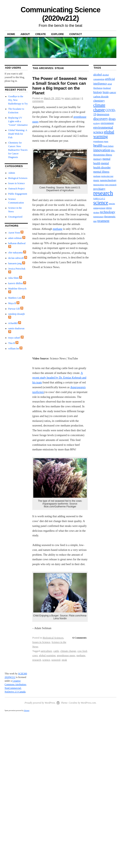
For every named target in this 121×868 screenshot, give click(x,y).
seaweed (56, 660)
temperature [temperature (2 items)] (99, 217)
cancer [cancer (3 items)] (113, 92)
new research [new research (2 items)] (111, 185)
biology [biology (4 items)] (98, 92)
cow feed (82, 651)
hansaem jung (15, 263)
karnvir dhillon (16, 283)
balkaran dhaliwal (17, 243)
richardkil (13, 323)
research (37, 660)
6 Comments (80, 638)
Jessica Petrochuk (17, 269)
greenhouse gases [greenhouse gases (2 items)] (101, 141)
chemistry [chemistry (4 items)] (99, 101)
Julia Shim (13, 278)
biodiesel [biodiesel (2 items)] (107, 88)
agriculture (46, 651)
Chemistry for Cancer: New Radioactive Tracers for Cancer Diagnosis (18, 150)
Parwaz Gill (14, 309)
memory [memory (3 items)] (98, 159)
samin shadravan (16, 328)
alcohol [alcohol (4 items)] (98, 74)
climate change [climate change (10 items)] (99, 107)
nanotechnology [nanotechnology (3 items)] (108, 180)
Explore (58, 34)
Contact (76, 34)
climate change (68, 651)
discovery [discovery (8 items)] (101, 119)
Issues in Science (41, 642)
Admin (12, 173)
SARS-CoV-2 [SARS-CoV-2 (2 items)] (99, 199)
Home (11, 34)
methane (58, 229)
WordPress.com (88, 703)
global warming (47, 655)
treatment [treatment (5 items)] (103, 221)
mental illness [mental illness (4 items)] (101, 172)
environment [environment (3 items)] (107, 123)
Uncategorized (15, 217)
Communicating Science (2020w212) (60, 14)
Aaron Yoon (14, 233)
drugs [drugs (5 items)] (112, 119)
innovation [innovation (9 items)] (102, 150)
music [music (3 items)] (96, 180)
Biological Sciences (53, 638)
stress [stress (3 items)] (109, 208)
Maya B (12, 303)
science (46, 660)
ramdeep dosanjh (17, 314)
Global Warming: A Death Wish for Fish (18, 134)
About (25, 34)
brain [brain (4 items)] (106, 92)
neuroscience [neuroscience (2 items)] (99, 185)
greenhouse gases (66, 655)
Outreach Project (16, 189)
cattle (56, 651)
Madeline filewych (17, 289)
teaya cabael (14, 338)
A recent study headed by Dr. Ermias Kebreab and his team (59, 378)
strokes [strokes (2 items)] (96, 212)
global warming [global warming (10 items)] (104, 134)
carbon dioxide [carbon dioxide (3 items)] (101, 97)
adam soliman (72, 98)
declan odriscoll (16, 258)
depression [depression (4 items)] (103, 114)
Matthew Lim (15, 298)
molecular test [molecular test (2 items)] (107, 176)
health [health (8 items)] (98, 145)
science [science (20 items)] (101, 203)
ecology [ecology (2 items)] (97, 123)
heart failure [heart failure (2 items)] (108, 146)
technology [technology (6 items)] (108, 212)
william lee (14, 349)
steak (64, 660)
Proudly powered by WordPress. (40, 703)
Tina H (12, 343)
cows (35, 655)
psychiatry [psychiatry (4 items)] (99, 189)
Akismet (27, 711)
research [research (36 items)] (103, 193)
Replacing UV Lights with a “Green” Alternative (18, 121)
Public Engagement (18, 194)
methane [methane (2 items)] (97, 176)
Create (41, 34)
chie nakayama (16, 253)
